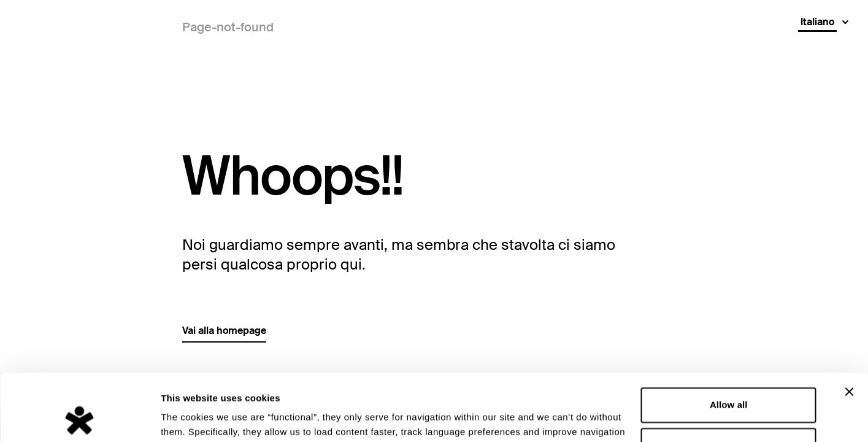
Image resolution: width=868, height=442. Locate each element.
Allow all (729, 342)
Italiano (817, 22)
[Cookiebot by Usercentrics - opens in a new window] (79, 418)
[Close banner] (849, 329)
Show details (189, 418)
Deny (728, 382)
